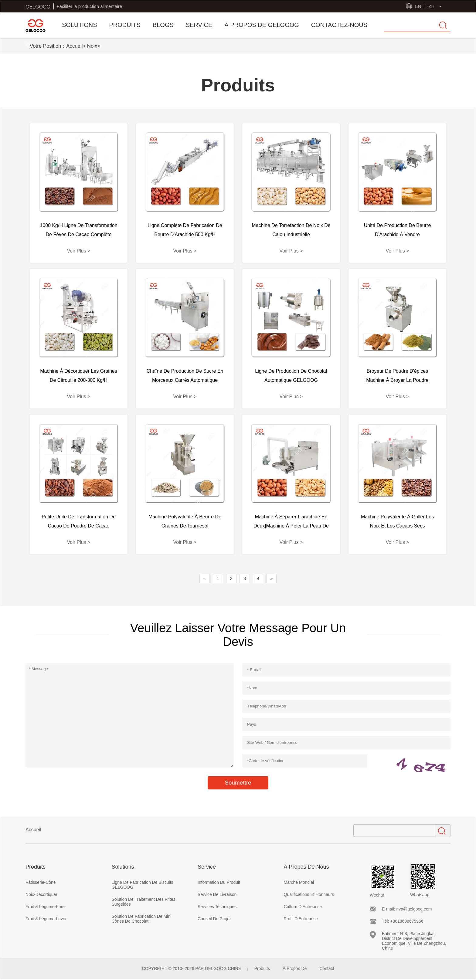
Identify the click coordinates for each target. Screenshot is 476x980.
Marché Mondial (299, 882)
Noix (92, 46)
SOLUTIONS (80, 25)
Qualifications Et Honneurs (309, 894)
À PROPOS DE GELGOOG (262, 25)
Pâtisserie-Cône (41, 882)
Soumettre (238, 783)
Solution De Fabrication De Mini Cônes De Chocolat (142, 919)
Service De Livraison (217, 894)
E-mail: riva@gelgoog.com (407, 909)
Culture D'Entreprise (303, 907)
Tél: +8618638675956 (403, 921)
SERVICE (199, 25)
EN (418, 6)
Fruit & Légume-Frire (45, 907)
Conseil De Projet (214, 919)
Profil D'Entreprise (301, 919)
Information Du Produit (219, 882)
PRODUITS (125, 25)
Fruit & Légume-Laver (46, 919)
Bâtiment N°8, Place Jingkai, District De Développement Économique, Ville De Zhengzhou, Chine (414, 941)
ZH (431, 6)
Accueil (74, 46)
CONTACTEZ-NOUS (339, 25)
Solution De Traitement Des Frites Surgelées (144, 902)
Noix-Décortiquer (41, 894)
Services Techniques (217, 907)
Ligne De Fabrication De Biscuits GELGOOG (143, 885)
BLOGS (163, 25)
